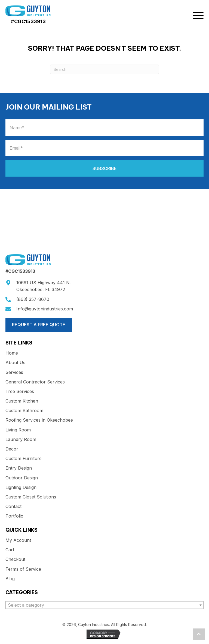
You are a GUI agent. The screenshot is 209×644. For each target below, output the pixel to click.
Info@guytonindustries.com (45, 309)
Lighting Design (21, 487)
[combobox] (104, 605)
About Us (15, 363)
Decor (12, 449)
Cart (10, 550)
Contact (13, 507)
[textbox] (104, 605)
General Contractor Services (35, 382)
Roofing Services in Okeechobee (39, 420)
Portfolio (14, 516)
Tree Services (20, 391)
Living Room (18, 430)
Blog (10, 579)
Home (12, 353)
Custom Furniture (24, 459)
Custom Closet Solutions (31, 497)
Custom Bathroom (24, 411)
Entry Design (19, 468)
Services (14, 372)
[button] (198, 17)
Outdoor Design (22, 478)
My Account (18, 540)
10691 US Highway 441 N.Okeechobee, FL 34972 (44, 286)
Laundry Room (21, 439)
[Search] (104, 69)
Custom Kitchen (22, 401)
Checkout (15, 559)
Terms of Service (23, 569)
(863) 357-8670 (33, 299)
